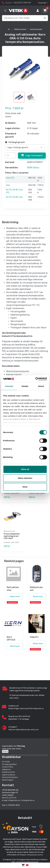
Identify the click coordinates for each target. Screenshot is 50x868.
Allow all (25, 469)
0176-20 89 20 (10, 798)
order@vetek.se (28, 800)
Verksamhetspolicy (10, 777)
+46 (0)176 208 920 (22, 3)
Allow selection (25, 478)
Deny (25, 487)
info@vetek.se (38, 708)
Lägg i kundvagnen (32, 155)
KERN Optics (33, 168)
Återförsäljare (8, 780)
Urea (8, 185)
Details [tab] (25, 386)
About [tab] (41, 386)
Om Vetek (6, 762)
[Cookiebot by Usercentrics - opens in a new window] (36, 379)
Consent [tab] (9, 386)
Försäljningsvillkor (9, 764)
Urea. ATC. (10, 178)
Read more (15, 596)
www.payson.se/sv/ (35, 855)
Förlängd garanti (15, 142)
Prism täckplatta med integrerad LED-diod (12, 536)
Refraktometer (36, 29)
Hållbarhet (6, 770)
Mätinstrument (20, 29)
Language (42, 3)
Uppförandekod (9, 775)
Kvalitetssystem (8, 772)
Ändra (5, 751)
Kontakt (8, 785)
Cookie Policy (8, 767)
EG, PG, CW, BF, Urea (14, 197)
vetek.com (34, 730)
